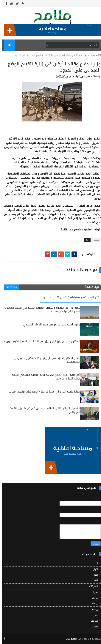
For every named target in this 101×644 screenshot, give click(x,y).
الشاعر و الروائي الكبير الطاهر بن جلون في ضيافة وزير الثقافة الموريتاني (43, 411)
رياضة (93, 604)
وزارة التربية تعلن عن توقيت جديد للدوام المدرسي (50, 325)
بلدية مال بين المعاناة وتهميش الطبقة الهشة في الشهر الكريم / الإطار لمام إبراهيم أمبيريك (41, 310)
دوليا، (93, 598)
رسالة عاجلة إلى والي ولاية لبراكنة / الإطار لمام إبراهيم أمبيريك (43, 392)
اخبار (94, 575)
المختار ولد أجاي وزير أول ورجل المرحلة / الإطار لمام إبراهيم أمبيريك (40, 342)
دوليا (94, 592)
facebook (10, 288)
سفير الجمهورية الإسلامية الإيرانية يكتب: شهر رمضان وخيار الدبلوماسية (45, 361)
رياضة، (93, 610)
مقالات (93, 621)
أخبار (86, 56)
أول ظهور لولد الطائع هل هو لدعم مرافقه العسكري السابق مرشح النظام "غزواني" (44, 377)
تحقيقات (92, 587)
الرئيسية (95, 56)
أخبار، (94, 581)
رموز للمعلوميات (72, 639)
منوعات (93, 627)
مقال (94, 615)
